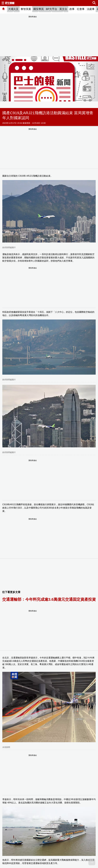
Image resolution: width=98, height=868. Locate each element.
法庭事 (91, 9)
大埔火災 (13, 9)
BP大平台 (52, 9)
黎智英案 (26, 9)
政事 (72, 9)
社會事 (81, 9)
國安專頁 (39, 9)
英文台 (63, 9)
